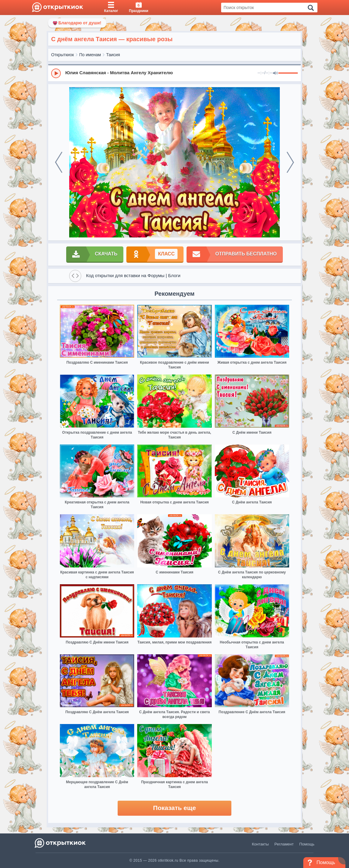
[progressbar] (288, 73)
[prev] (59, 162)
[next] (290, 162)
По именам (90, 55)
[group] (174, 73)
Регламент (284, 844)
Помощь (307, 844)
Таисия (113, 55)
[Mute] (275, 73)
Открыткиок (63, 55)
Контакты (260, 844)
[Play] (56, 73)
